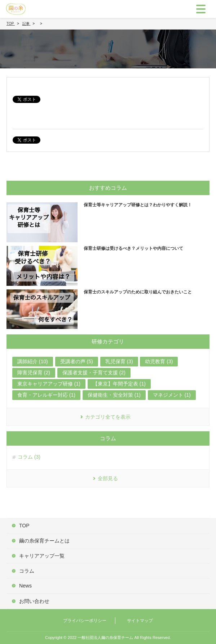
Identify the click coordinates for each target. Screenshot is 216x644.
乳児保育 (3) (119, 361)
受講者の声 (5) (77, 361)
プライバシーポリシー (85, 621)
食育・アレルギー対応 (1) (46, 395)
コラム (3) (29, 457)
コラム (27, 571)
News (25, 586)
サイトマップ (140, 621)
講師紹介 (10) (33, 361)
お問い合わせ (34, 601)
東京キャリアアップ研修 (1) (49, 384)
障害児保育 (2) (34, 373)
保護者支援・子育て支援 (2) (94, 373)
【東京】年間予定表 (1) (119, 384)
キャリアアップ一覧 (42, 556)
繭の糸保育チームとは (44, 541)
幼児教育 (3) (159, 361)
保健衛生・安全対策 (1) (114, 395)
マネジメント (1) (172, 395)
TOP (24, 526)
